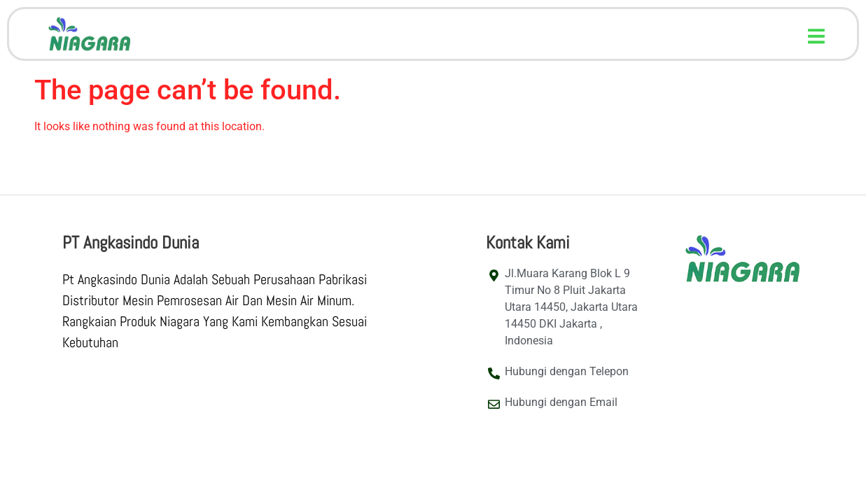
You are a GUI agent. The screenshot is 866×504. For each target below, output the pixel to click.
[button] (817, 36)
